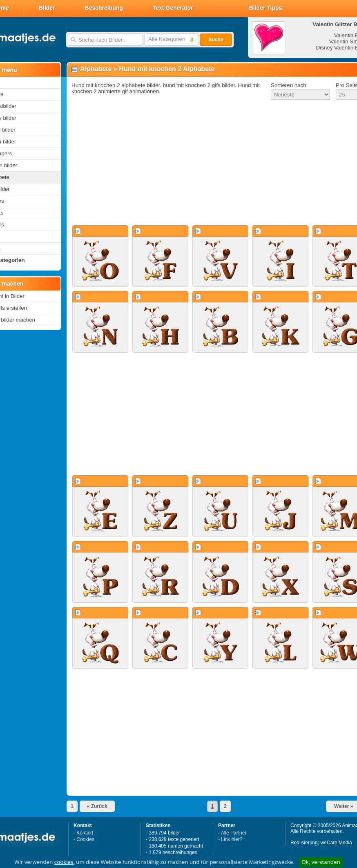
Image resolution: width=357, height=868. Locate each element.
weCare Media (336, 843)
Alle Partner (234, 833)
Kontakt (85, 833)
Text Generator (173, 8)
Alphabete (96, 69)
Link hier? (232, 839)
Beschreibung (104, 8)
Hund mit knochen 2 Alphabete (167, 69)
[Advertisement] (204, 163)
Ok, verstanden (321, 862)
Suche (216, 40)
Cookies (85, 839)
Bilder (47, 8)
